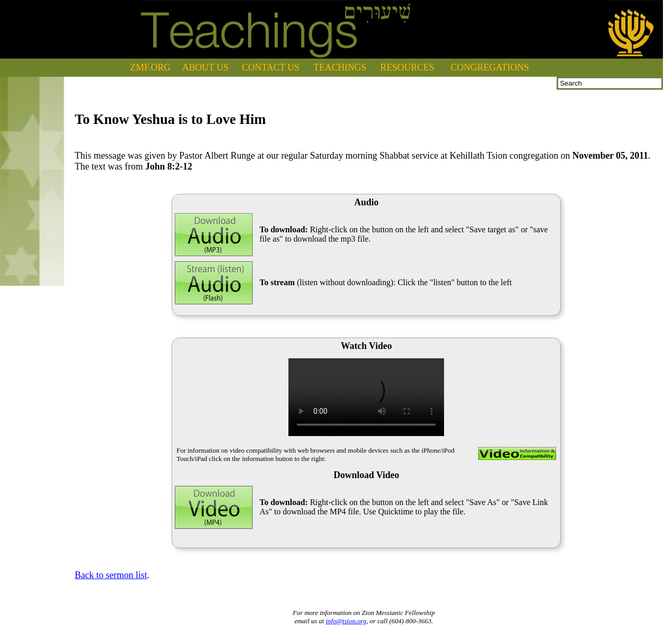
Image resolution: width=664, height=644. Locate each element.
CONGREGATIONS (490, 67)
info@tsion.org (346, 621)
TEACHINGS (340, 67)
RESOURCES (407, 67)
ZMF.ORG (150, 67)
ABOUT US (205, 67)
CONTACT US (271, 67)
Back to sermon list (111, 575)
